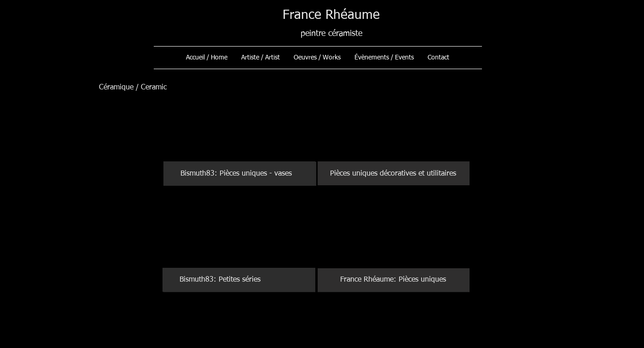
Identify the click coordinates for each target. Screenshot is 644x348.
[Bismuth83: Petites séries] (239, 280)
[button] (317, 58)
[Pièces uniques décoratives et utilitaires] (393, 174)
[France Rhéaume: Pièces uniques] (393, 280)
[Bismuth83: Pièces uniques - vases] (240, 174)
